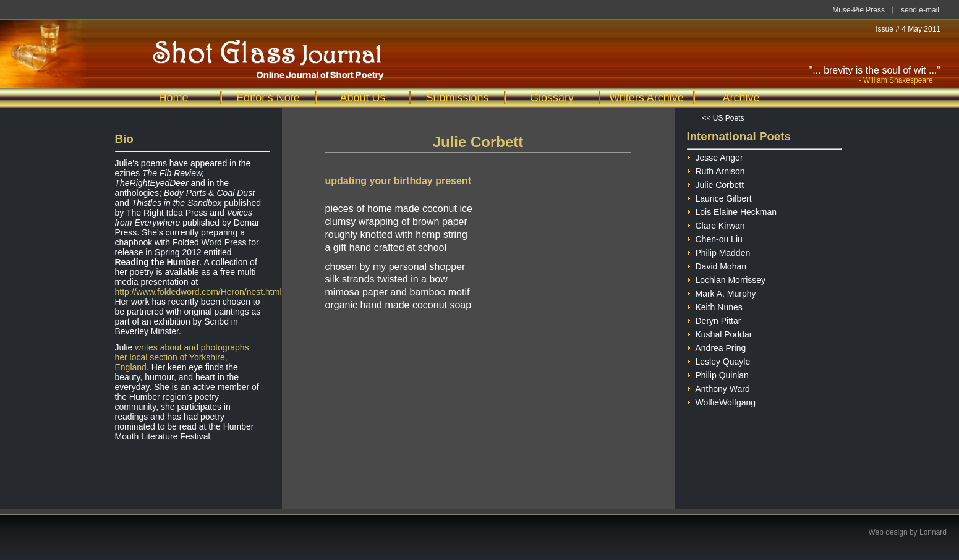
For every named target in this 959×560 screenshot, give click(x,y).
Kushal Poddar (720, 333)
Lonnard (933, 532)
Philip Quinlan (718, 374)
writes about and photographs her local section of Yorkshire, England (182, 357)
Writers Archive (646, 98)
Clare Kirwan (716, 224)
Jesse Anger (715, 156)
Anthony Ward (718, 387)
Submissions (457, 98)
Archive (741, 98)
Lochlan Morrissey (727, 278)
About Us (362, 98)
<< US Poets (723, 118)
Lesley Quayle (719, 360)
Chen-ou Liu (715, 238)
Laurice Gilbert (719, 197)
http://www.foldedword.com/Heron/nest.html (198, 292)
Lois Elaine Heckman (732, 210)
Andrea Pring (717, 346)
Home (173, 98)
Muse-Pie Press (859, 10)
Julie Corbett (716, 183)
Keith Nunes (715, 306)
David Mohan (717, 265)
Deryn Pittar (714, 319)
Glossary (552, 98)
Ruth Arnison (716, 170)
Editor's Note (268, 98)
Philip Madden (719, 251)
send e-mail (920, 10)
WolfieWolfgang (722, 401)
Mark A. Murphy (722, 292)
